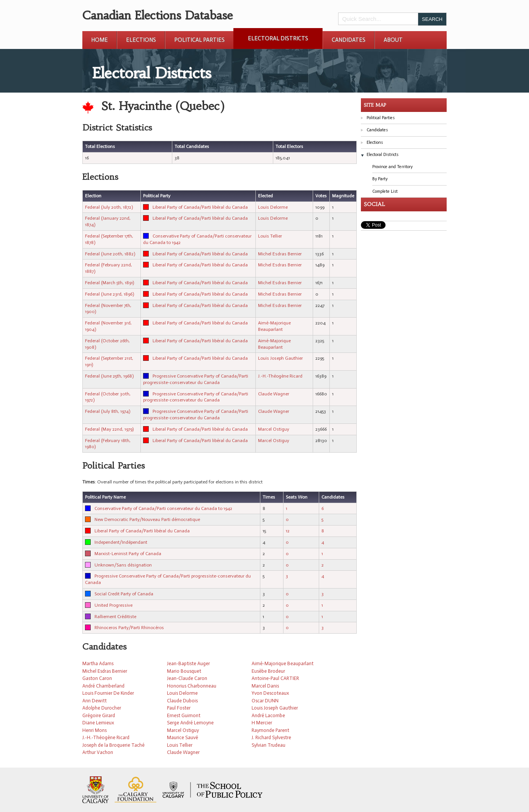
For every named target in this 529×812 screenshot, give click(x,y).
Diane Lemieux (98, 723)
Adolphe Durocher (102, 708)
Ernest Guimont (184, 715)
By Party (380, 179)
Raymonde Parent (270, 730)
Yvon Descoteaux (270, 693)
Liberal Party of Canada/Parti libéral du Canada (200, 207)
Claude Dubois (182, 701)
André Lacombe (268, 715)
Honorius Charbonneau (192, 686)
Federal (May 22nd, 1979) (109, 429)
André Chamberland (103, 686)
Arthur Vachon (98, 752)
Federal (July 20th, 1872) (109, 207)
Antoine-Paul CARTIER (275, 678)
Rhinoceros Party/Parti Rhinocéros (129, 628)
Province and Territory (392, 167)
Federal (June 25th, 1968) (109, 376)
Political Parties (199, 40)
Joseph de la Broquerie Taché (113, 745)
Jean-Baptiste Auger (188, 663)
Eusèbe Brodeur (268, 671)
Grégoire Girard (99, 715)
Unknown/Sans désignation (123, 565)
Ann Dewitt (94, 701)
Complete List (385, 191)
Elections (141, 40)
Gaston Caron (97, 678)
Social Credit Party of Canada (124, 594)
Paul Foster (179, 708)
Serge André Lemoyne (190, 723)
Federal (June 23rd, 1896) (109, 294)
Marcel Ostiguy (274, 429)
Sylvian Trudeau (268, 745)
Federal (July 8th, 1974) (108, 411)
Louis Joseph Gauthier (280, 358)
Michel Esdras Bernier (280, 254)
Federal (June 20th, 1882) (110, 254)
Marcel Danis (265, 686)
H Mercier (262, 723)
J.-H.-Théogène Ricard (280, 376)
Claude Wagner (274, 394)
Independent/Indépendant (121, 542)
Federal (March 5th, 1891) (109, 283)
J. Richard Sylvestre (271, 737)
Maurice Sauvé (183, 737)
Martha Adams (98, 663)
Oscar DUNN (265, 701)
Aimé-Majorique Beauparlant (283, 663)
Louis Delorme (273, 207)
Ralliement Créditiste (115, 617)
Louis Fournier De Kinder (108, 693)
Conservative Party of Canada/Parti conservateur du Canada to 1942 (163, 508)
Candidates (349, 40)
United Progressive (113, 605)
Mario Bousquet (184, 671)
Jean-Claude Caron (187, 678)
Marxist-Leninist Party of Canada (128, 554)
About (393, 40)
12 (288, 531)
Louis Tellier (270, 236)
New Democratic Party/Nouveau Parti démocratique (147, 519)
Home (99, 40)
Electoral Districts (278, 38)
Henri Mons (94, 730)
